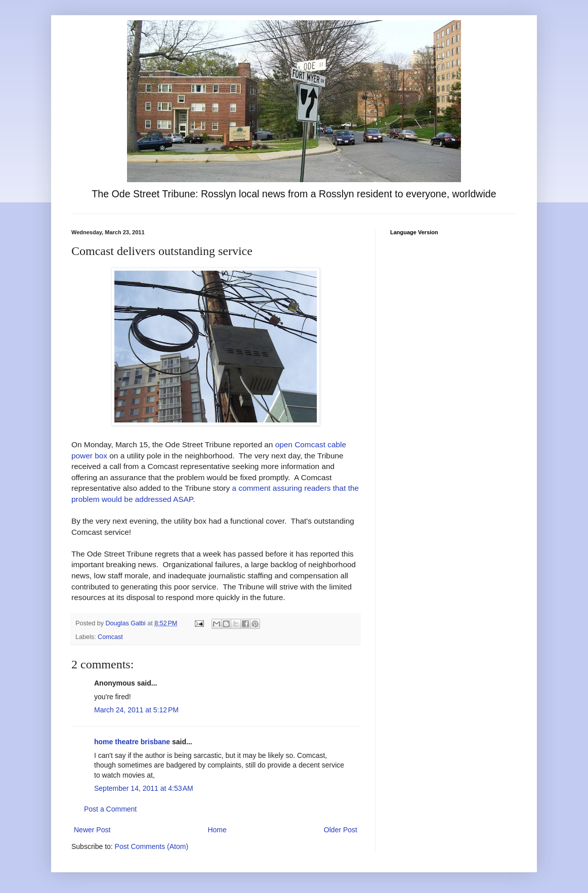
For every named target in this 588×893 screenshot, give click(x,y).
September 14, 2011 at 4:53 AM (144, 788)
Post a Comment (110, 809)
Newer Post (92, 830)
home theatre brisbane (132, 742)
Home (217, 830)
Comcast (110, 637)
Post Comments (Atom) (152, 846)
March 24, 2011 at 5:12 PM (136, 710)
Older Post (341, 830)
